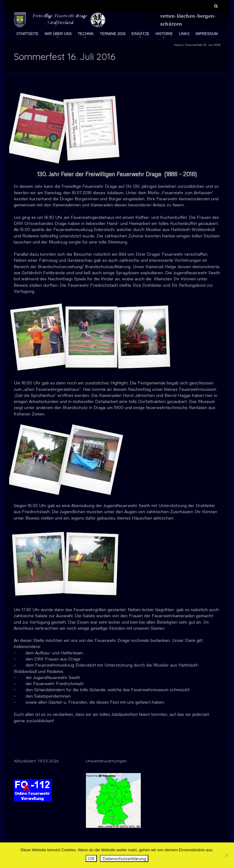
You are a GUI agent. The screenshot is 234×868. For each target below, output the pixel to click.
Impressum (207, 34)
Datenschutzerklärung (124, 858)
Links (184, 34)
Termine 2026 (113, 34)
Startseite (28, 34)
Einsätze (141, 34)
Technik (86, 34)
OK (91, 858)
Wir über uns (58, 34)
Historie (164, 34)
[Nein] (226, 855)
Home (178, 45)
